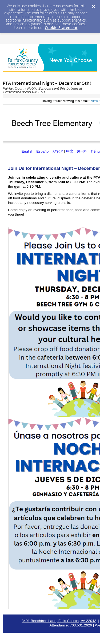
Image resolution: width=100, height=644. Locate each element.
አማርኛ (58, 151)
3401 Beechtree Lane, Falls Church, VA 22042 (59, 621)
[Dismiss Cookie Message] (93, 5)
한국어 (82, 151)
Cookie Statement (61, 28)
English (28, 151)
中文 (70, 151)
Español (43, 151)
